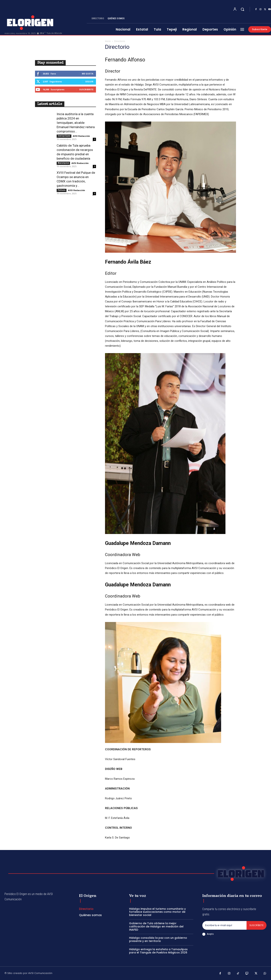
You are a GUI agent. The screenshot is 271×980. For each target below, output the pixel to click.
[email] (224, 925)
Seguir (89, 81)
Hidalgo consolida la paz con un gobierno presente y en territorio (158, 939)
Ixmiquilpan (64, 136)
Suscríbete (257, 925)
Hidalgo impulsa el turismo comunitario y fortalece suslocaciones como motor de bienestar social (157, 912)
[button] (242, 9)
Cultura (62, 190)
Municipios (63, 163)
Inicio (108, 41)
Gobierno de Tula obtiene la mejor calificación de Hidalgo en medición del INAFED (156, 926)
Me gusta (88, 74)
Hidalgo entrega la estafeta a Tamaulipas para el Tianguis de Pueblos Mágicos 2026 (158, 951)
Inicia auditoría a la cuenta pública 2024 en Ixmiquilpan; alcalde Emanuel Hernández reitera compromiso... (76, 123)
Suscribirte (86, 89)
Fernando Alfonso (125, 60)
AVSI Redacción (81, 136)
